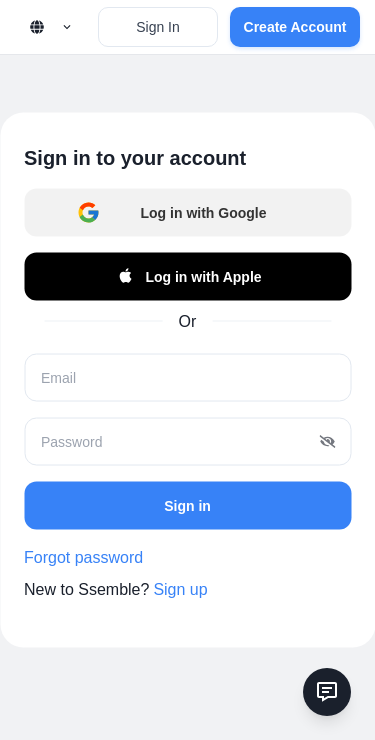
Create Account (295, 27)
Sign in (187, 505)
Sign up (180, 589)
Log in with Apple (187, 277)
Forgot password (83, 557)
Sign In (158, 27)
